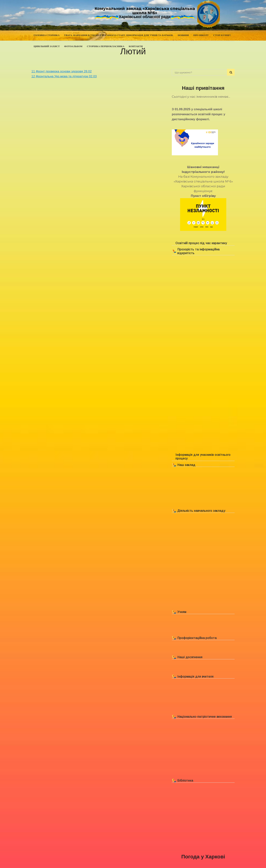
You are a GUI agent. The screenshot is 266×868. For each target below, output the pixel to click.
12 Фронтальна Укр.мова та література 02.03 (64, 76)
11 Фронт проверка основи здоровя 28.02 (62, 71)
